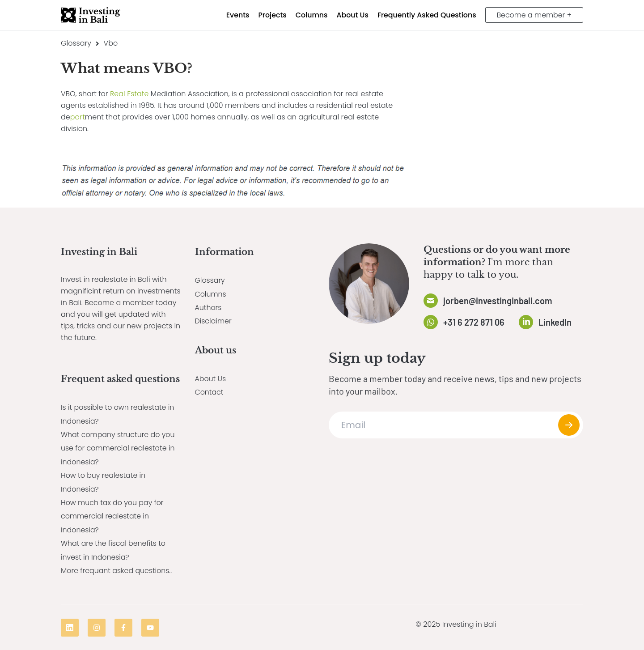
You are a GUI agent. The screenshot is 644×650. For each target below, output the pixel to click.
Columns (211, 294)
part (78, 117)
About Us (211, 379)
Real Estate (129, 94)
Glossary (76, 43)
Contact (210, 392)
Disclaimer (214, 321)
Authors (209, 308)
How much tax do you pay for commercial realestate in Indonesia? (113, 516)
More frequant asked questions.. (117, 571)
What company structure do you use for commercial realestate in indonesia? (119, 448)
